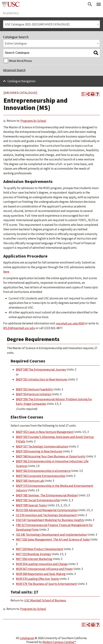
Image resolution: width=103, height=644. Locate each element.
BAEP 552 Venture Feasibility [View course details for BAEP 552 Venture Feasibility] (34, 389)
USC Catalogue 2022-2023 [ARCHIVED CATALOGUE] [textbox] (37, 24)
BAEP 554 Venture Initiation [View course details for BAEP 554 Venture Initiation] (34, 394)
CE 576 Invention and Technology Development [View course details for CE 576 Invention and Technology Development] (46, 515)
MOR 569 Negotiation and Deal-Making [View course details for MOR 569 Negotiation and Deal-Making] (41, 574)
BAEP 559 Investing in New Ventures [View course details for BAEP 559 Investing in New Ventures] (39, 451)
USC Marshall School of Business (45, 600)
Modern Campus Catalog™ (59, 642)
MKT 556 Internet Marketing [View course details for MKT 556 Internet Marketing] (34, 559)
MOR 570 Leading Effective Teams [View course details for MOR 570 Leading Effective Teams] (37, 579)
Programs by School (33, 121)
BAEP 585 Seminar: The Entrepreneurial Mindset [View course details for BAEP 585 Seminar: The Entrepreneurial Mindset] (47, 495)
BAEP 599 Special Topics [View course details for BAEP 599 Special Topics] (31, 505)
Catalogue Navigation (21, 81)
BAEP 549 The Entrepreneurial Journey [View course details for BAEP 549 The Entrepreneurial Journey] (41, 369)
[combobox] (51, 24)
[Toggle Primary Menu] (99, 4)
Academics (11, 13)
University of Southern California (11, 4)
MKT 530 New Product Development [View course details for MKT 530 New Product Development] (40, 549)
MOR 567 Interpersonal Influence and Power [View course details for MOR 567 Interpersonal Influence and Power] (44, 569)
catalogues (27, 638)
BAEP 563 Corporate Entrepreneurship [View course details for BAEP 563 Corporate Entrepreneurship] (41, 476)
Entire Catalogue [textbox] (16, 43)
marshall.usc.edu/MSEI (70, 323)
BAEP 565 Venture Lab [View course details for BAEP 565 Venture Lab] (30, 481)
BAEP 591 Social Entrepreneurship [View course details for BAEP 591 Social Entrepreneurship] (38, 500)
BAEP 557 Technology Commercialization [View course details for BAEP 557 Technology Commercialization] (42, 446)
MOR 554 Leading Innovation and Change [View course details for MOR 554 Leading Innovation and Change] (42, 564)
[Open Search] (90, 4)
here (6, 272)
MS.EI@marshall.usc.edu (19, 328)
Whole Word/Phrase (21, 61)
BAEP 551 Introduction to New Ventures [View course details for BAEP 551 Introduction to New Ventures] (42, 379)
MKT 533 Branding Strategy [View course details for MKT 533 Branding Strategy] (34, 554)
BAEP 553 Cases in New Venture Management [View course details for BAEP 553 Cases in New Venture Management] (45, 432)
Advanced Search (14, 70)
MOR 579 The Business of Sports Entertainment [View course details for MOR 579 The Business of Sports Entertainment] (46, 584)
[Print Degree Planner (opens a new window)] (83, 94)
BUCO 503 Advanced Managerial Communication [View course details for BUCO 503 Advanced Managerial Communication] (47, 510)
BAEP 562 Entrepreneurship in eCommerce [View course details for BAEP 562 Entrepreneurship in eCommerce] (43, 471)
